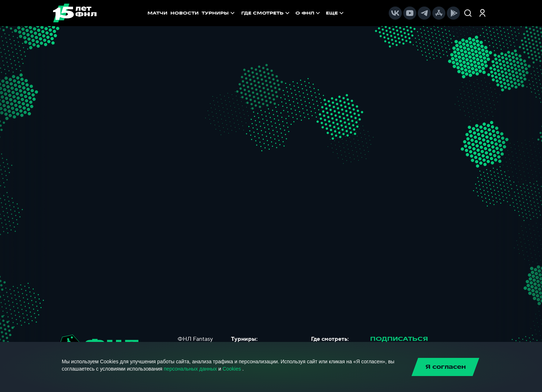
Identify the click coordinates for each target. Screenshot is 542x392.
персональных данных (190, 369)
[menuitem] (266, 13)
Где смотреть (266, 13)
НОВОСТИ (185, 13)
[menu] (293, 13)
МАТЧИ (157, 13)
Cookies (232, 369)
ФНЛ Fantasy (195, 339)
